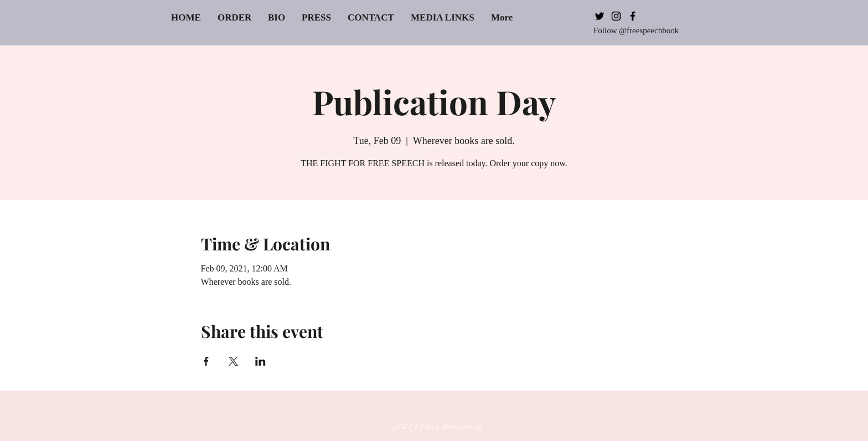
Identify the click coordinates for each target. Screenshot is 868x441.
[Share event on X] (233, 361)
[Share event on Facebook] (206, 361)
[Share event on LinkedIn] (260, 361)
